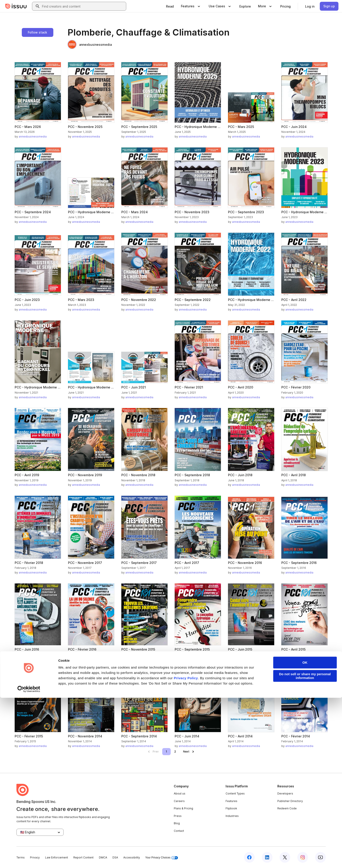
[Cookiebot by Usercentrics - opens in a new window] (29, 859)
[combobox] (83, 6)
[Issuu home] (16, 6)
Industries (232, 816)
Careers (179, 801)
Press (178, 816)
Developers (285, 793)
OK (305, 833)
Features (231, 801)
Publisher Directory (290, 801)
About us (180, 793)
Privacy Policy (186, 848)
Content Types (235, 793)
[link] (170, 6)
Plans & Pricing (183, 808)
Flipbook (231, 808)
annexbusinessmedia (90, 44)
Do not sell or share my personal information (305, 846)
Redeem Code (287, 808)
